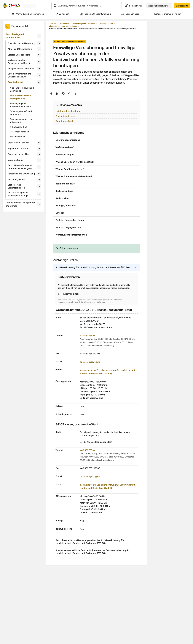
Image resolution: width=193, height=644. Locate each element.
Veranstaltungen (16, 160)
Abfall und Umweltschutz (20, 49)
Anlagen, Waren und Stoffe (21, 68)
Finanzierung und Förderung (21, 43)
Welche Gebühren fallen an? (70, 169)
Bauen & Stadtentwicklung (95, 14)
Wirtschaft (62, 14)
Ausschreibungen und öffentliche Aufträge (18, 194)
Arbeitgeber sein (16, 82)
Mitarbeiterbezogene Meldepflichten (20, 97)
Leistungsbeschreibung (68, 111)
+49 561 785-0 (87, 336)
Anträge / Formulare (66, 205)
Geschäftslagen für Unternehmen (15, 36)
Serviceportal (182, 6)
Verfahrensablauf (64, 147)
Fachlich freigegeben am (68, 227)
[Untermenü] (39, 36)
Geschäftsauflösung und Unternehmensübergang (20, 167)
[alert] (97, 248)
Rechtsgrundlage (64, 191)
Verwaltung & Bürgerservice (28, 14)
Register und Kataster (19, 149)
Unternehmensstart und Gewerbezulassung (19, 75)
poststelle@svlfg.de (90, 362)
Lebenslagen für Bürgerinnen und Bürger (20, 204)
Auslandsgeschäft (17, 180)
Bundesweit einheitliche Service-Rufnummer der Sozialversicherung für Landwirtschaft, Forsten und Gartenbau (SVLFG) (92, 552)
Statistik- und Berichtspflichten (16, 186)
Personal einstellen (19, 132)
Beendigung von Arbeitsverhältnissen (20, 105)
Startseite (53, 24)
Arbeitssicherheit (19, 127)
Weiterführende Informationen (71, 235)
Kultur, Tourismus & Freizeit (166, 14)
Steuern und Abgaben (18, 143)
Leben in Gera (130, 14)
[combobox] (87, 6)
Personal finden (18, 136)
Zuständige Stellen (66, 121)
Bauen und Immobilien (19, 154)
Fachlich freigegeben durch (70, 220)
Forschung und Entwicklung (21, 174)
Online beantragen (65, 116)
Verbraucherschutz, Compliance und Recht (19, 62)
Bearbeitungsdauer (65, 184)
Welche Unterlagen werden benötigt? (75, 162)
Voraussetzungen (65, 155)
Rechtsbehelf (62, 198)
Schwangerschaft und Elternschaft (21, 113)
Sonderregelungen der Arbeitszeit (21, 121)
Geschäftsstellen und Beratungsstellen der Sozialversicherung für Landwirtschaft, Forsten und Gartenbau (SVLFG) (90, 542)
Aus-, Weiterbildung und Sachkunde (22, 89)
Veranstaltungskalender (159, 6)
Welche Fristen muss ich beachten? (74, 176)
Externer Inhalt (71, 294)
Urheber (60, 213)
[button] (97, 248)
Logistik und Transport (19, 55)
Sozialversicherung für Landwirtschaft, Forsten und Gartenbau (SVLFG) (93, 267)
